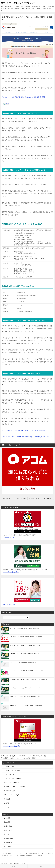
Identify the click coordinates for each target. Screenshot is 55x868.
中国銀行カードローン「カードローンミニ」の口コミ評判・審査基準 (41, 498)
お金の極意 (7, 818)
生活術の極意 (8, 826)
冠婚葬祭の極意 (9, 838)
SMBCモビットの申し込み (12, 783)
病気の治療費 (8, 846)
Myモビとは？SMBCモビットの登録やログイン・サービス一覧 (25, 688)
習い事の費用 (8, 842)
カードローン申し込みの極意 (9, 24)
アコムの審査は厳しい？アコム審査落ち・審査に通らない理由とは (26, 637)
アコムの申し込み (9, 766)
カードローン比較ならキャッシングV (18, 3)
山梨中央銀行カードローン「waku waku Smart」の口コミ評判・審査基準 (15, 498)
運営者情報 (7, 799)
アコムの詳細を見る (8, 537)
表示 (8, 104)
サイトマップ (8, 807)
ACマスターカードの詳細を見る (12, 746)
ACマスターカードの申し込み (12, 795)
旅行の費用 (7, 834)
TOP (15, 756)
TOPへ (41, 866)
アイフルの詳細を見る (9, 605)
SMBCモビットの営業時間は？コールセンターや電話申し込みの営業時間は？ (29, 679)
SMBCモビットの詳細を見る (11, 572)
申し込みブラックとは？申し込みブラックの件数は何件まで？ (25, 697)
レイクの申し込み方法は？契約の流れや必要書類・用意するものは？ (27, 671)
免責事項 (7, 803)
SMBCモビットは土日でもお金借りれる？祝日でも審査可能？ (25, 654)
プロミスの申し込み (10, 775)
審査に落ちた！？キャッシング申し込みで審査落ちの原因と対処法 (26, 705)
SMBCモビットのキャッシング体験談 (15, 787)
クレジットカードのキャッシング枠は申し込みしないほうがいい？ (26, 662)
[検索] (16, 617)
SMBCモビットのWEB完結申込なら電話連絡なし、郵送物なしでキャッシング (27, 437)
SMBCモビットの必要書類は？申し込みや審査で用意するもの (25, 645)
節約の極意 (7, 822)
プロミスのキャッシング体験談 (13, 779)
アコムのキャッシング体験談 (12, 771)
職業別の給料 (8, 830)
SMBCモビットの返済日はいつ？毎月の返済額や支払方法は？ (25, 628)
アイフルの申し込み (10, 791)
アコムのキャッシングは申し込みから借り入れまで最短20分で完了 (24, 97)
